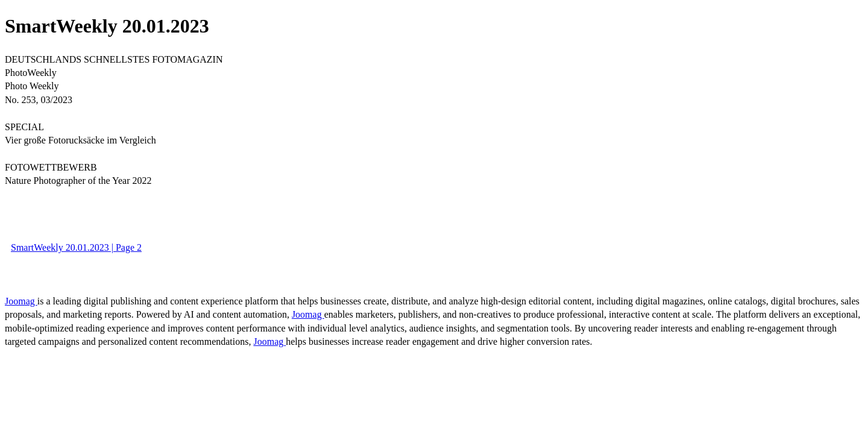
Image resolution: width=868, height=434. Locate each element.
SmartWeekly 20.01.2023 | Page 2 (76, 247)
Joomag (21, 301)
